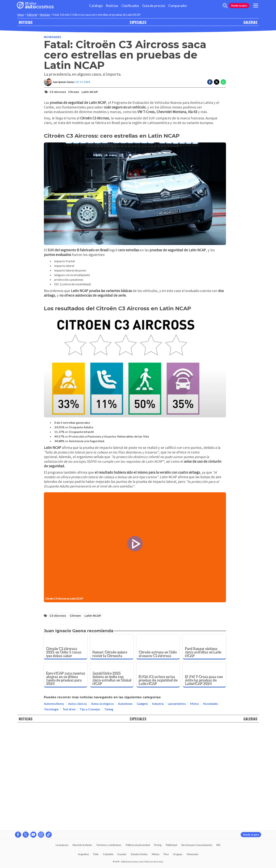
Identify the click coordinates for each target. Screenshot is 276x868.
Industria (158, 806)
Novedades (52, 37)
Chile (96, 854)
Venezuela (192, 854)
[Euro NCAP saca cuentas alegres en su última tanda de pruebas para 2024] (66, 777)
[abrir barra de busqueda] (225, 6)
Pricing (158, 845)
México (156, 854)
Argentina (83, 854)
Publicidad (171, 845)
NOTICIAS (26, 22)
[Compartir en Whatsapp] (223, 82)
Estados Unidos (139, 854)
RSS (218, 845)
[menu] (256, 6)
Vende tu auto (239, 6)
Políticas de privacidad (138, 845)
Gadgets (142, 806)
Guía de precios (154, 6)
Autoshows (125, 806)
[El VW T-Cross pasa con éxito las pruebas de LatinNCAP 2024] (205, 777)
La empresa (62, 845)
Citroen (74, 92)
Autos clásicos (78, 806)
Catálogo (96, 6)
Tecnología (51, 812)
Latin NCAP (90, 92)
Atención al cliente (82, 845)
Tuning (109, 812)
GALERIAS (250, 22)
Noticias (112, 6)
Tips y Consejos (90, 812)
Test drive (69, 812)
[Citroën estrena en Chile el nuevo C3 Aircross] (158, 749)
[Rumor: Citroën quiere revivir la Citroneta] (112, 749)
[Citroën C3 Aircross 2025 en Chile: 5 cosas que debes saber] (66, 749)
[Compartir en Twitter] (217, 82)
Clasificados (130, 6)
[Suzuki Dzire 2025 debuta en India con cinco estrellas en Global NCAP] (112, 777)
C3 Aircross (58, 92)
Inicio (21, 15)
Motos (194, 806)
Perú (166, 854)
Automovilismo (54, 806)
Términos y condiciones (109, 845)
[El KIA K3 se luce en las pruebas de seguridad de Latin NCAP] (158, 777)
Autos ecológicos (102, 806)
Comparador (178, 6)
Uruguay (178, 854)
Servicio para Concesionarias (197, 845)
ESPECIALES (138, 22)
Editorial (32, 15)
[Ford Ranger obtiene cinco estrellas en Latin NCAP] (205, 749)
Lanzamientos (177, 806)
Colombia (108, 854)
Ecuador (122, 854)
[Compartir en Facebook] (210, 82)
